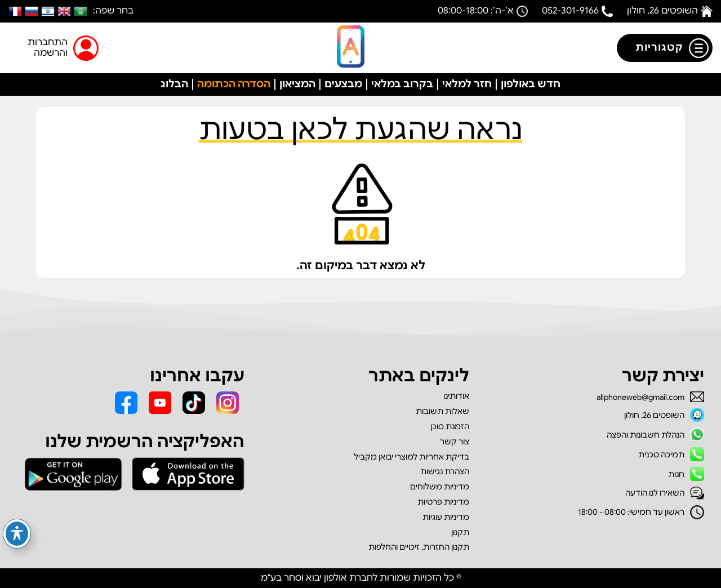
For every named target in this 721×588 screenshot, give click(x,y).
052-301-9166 (570, 11)
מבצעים (343, 84)
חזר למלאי (467, 84)
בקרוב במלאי (402, 84)
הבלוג (174, 84)
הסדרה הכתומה (234, 84)
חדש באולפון (531, 84)
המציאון (297, 84)
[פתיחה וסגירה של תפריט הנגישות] (17, 534)
